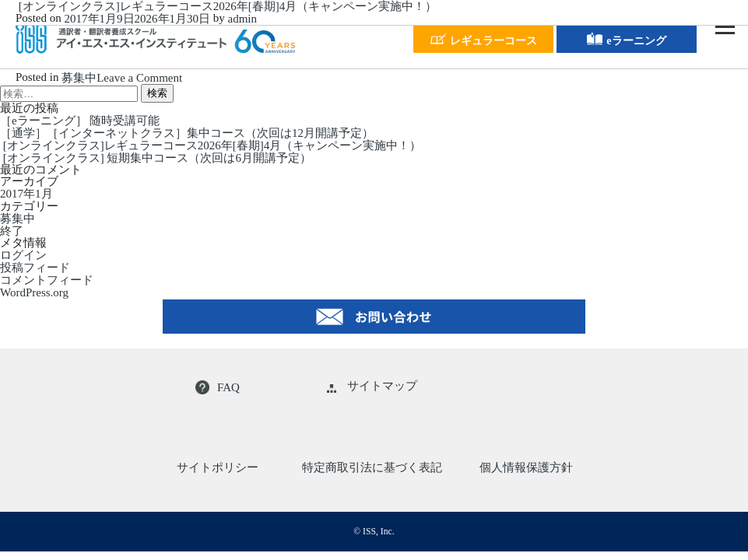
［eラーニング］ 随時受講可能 (80, 121)
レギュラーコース (484, 39)
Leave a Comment (139, 78)
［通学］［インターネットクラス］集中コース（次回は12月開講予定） (187, 133)
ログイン (23, 255)
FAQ (218, 387)
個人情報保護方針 (526, 467)
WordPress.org (34, 292)
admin (243, 19)
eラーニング (626, 39)
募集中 (79, 78)
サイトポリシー (218, 467)
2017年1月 (26, 194)
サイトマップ (372, 386)
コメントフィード (47, 280)
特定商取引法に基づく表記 (372, 467)
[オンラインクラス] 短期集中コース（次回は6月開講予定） (156, 158)
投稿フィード (35, 268)
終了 (12, 231)
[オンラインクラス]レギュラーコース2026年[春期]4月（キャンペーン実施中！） (226, 6)
